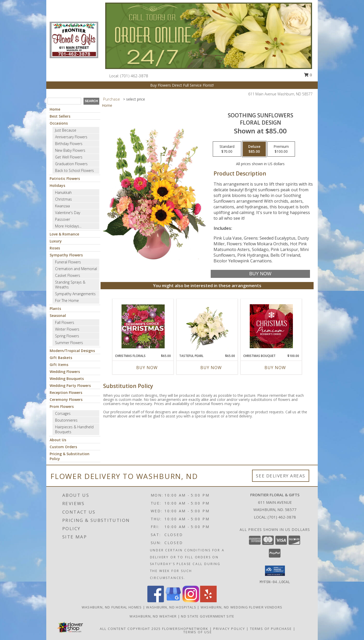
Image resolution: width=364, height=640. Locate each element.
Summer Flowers (69, 343)
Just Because (66, 130)
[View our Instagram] (191, 601)
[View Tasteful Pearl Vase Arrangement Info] (207, 326)
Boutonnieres (66, 420)
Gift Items (59, 365)
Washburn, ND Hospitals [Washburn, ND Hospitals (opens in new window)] (171, 607)
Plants (55, 308)
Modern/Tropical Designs (72, 351)
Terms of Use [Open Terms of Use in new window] (198, 632)
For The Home (67, 300)
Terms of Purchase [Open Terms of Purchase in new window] (271, 629)
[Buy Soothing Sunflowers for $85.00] (260, 274)
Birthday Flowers (69, 144)
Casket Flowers (68, 275)
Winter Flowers (67, 329)
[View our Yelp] (208, 601)
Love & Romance (64, 234)
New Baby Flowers (70, 150)
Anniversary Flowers (71, 137)
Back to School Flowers (74, 170)
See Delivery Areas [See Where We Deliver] (281, 476)
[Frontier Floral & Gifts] (74, 39)
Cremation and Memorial (76, 269)
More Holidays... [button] (68, 226)
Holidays (57, 185)
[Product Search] (64, 101)
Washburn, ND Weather (153, 616)
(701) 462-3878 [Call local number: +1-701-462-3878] (134, 76)
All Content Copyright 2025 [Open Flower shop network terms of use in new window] (130, 629)
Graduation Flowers (71, 164)
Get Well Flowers (69, 157)
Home (55, 109)
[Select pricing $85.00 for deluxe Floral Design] (254, 149)
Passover (63, 219)
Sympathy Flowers (66, 255)
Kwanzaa (62, 206)
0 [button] (308, 75)
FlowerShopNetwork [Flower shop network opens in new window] (185, 629)
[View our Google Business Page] (173, 601)
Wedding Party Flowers (70, 386)
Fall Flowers (65, 322)
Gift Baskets (61, 358)
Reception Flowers (66, 393)
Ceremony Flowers (66, 399)
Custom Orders (63, 447)
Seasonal (58, 315)
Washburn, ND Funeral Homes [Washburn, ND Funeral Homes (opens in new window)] (112, 607)
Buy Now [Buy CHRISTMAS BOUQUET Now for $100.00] (275, 368)
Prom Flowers (62, 406)
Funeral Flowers (68, 262)
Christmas (63, 199)
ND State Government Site (208, 616)
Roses (55, 248)
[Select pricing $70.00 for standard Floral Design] (227, 149)
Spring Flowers (67, 336)
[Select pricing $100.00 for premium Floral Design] (281, 149)
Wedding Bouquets (67, 379)
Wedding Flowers (65, 372)
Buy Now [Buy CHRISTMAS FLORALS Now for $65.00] (147, 368)
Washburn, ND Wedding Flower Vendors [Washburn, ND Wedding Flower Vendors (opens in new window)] (242, 607)
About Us (58, 440)
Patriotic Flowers (65, 178)
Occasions (59, 123)
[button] (275, 571)
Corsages (63, 413)
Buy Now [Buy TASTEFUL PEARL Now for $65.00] (211, 368)
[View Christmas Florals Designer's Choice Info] (143, 326)
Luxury (56, 241)
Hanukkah (63, 192)
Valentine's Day (68, 213)
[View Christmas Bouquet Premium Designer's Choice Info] (271, 326)
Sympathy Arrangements (75, 294)
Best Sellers (60, 116)
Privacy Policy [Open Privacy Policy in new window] (229, 629)
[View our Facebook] (156, 601)
